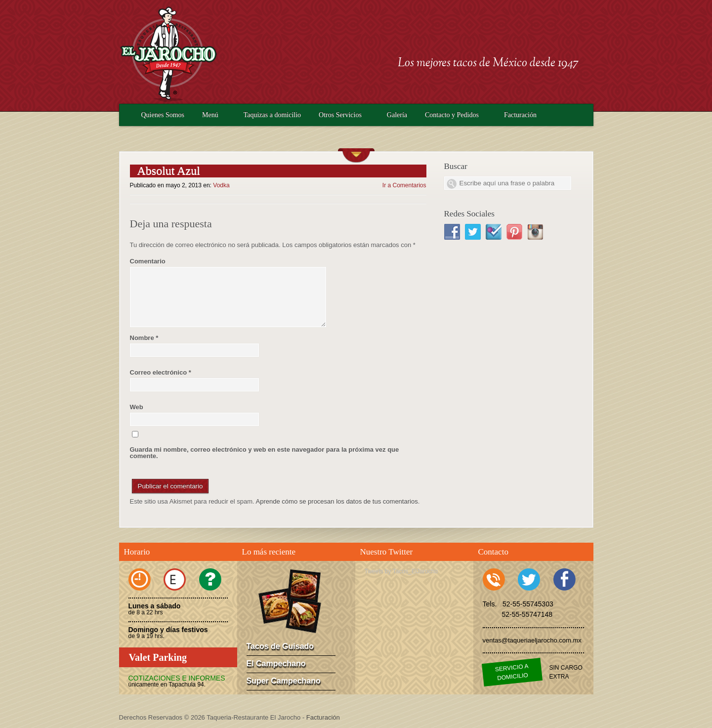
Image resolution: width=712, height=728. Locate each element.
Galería (397, 115)
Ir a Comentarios (404, 185)
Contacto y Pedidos (452, 115)
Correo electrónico (161, 372)
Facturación (520, 115)
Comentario (148, 261)
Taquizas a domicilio (272, 115)
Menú (210, 115)
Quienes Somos (163, 115)
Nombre (144, 338)
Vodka (221, 185)
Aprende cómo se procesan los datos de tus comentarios (337, 501)
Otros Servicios (340, 115)
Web (137, 407)
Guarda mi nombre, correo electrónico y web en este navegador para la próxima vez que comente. (265, 453)
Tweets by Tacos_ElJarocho (401, 571)
